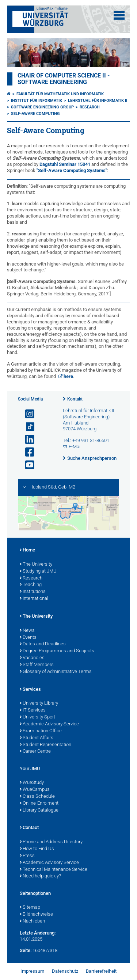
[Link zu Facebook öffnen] (27, 452)
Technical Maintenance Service (54, 870)
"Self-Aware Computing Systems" (72, 170)
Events (28, 638)
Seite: (26, 950)
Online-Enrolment (39, 804)
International (34, 599)
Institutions (33, 592)
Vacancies (32, 658)
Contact (29, 828)
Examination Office (41, 731)
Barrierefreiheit (101, 971)
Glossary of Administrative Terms (56, 672)
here (68, 376)
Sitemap (30, 908)
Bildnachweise (36, 915)
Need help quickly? (40, 876)
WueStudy (32, 783)
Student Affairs (37, 738)
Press (27, 856)
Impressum (32, 971)
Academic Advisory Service (49, 724)
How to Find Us (37, 849)
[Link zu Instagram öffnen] (27, 414)
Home (27, 550)
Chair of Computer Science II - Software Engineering (64, 79)
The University (36, 565)
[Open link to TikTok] (27, 427)
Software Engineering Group (42, 107)
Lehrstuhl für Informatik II (98, 101)
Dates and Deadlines (43, 644)
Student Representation (45, 745)
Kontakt (75, 399)
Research (90, 107)
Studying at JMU (38, 571)
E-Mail (75, 447)
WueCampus (35, 790)
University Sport (37, 717)
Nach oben (32, 921)
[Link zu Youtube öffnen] (27, 465)
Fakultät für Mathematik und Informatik (60, 94)
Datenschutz (65, 971)
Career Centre (35, 752)
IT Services (33, 710)
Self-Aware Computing (35, 114)
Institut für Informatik (37, 101)
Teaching (31, 585)
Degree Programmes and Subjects (57, 651)
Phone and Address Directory (51, 842)
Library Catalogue (39, 810)
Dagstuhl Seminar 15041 (65, 164)
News (27, 631)
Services (30, 690)
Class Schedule (37, 797)
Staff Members (37, 665)
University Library (39, 704)
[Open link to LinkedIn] (27, 440)
